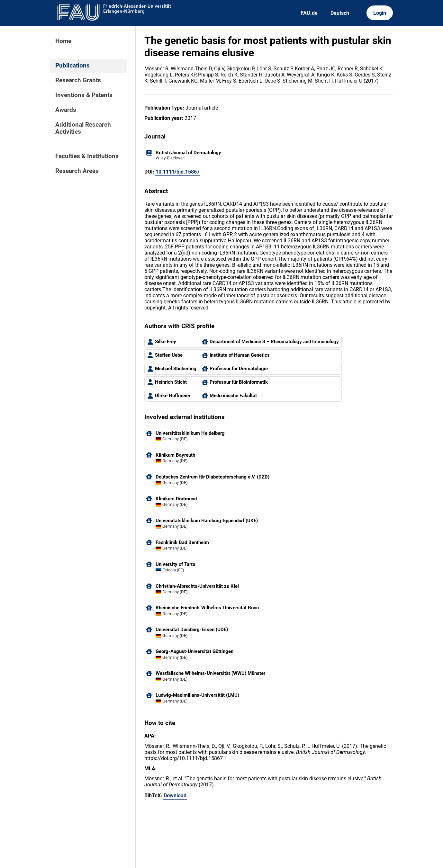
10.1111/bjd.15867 (178, 172)
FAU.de (309, 13)
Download (175, 796)
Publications (72, 66)
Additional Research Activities (83, 128)
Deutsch (340, 13)
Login (380, 13)
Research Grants (78, 80)
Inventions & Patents (84, 95)
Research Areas (77, 171)
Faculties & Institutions (87, 156)
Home (63, 41)
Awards (66, 110)
